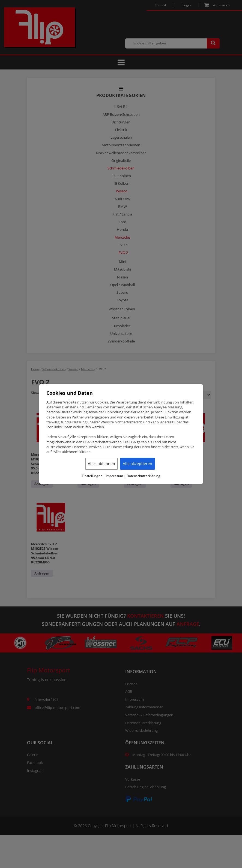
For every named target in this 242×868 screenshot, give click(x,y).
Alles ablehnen (101, 464)
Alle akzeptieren (138, 464)
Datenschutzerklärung (144, 476)
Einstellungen (92, 476)
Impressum (114, 476)
